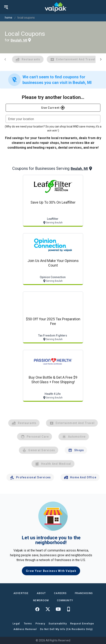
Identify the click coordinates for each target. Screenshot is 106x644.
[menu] (6, 7)
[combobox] (53, 119)
